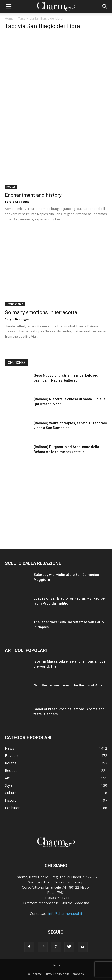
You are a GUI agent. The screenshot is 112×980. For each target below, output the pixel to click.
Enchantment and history (33, 195)
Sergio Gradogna (17, 202)
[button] (105, 7)
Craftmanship (15, 304)
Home (9, 18)
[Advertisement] (56, 501)
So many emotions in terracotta (41, 312)
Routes (11, 187)
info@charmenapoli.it (65, 913)
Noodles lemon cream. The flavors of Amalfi (70, 685)
